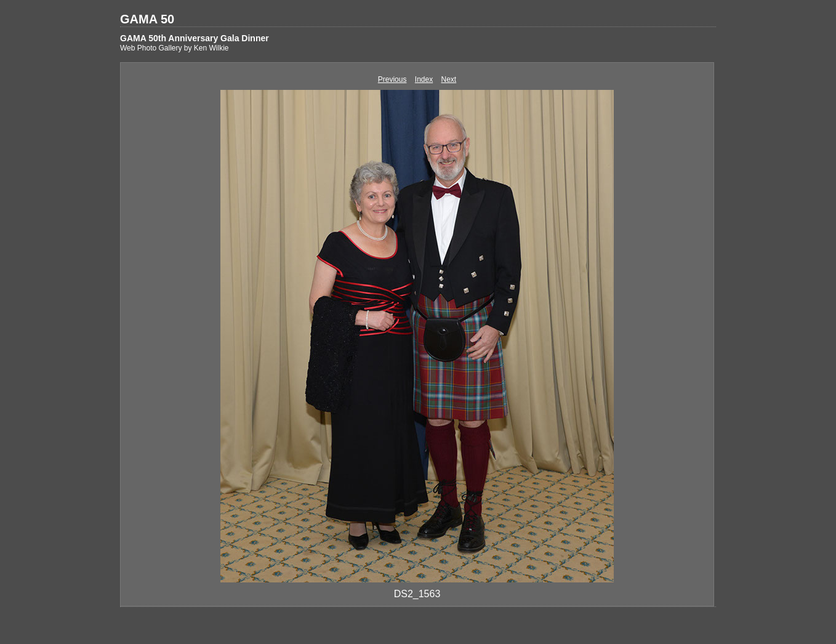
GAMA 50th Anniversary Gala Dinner (195, 38)
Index (424, 79)
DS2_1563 (417, 594)
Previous (392, 79)
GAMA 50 (147, 19)
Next (449, 79)
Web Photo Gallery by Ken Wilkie (175, 48)
